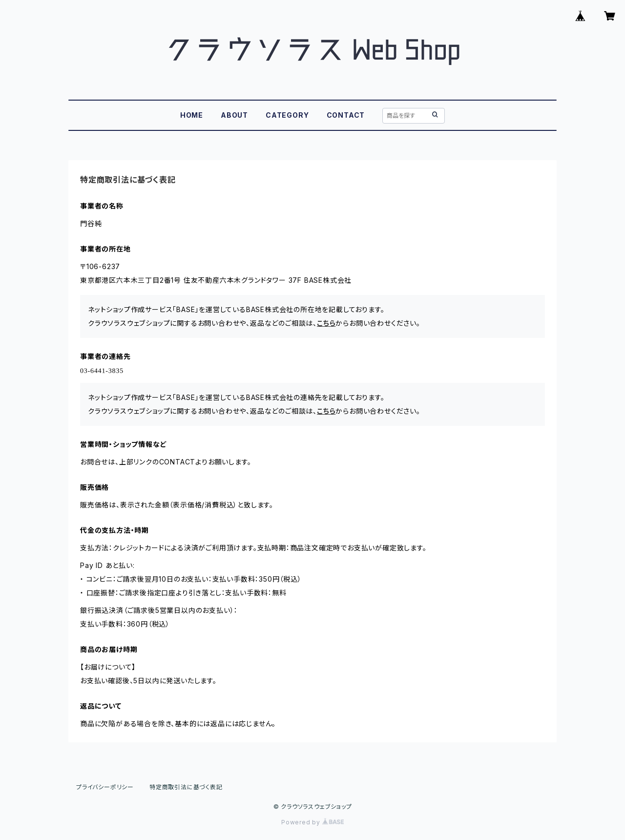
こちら (326, 323)
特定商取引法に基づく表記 (186, 787)
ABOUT (234, 115)
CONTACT (346, 115)
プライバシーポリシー (105, 787)
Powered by (312, 822)
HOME (192, 115)
